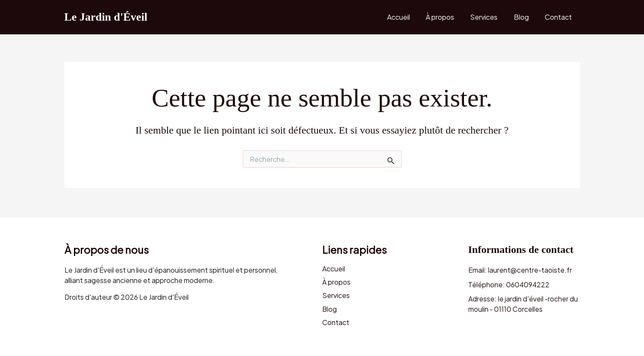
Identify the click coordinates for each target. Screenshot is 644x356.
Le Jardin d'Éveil (106, 17)
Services (490, 17)
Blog (525, 17)
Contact (560, 17)
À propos (448, 17)
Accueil (409, 17)
